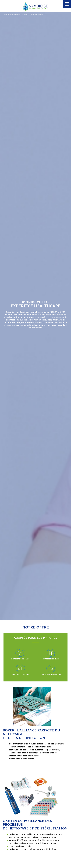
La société (25, 15)
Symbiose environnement (12, 15)
